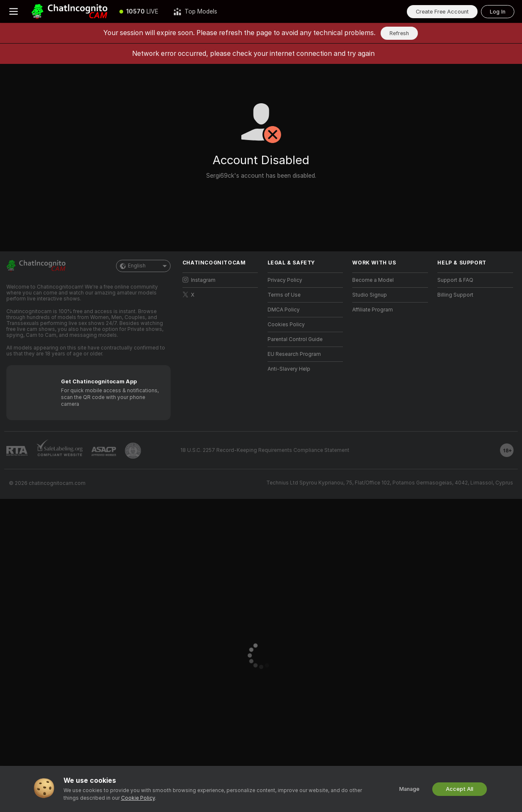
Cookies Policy (286, 325)
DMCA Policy (284, 310)
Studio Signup (370, 295)
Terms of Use (284, 295)
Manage (409, 789)
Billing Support (455, 295)
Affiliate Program (373, 310)
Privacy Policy (285, 280)
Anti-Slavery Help (289, 369)
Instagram (199, 280)
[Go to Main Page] (69, 11)
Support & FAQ (455, 280)
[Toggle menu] (14, 11)
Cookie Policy (138, 798)
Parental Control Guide (295, 339)
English (143, 266)
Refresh (399, 33)
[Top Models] (195, 11)
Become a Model (373, 280)
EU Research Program (294, 354)
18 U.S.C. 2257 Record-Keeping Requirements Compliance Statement (265, 450)
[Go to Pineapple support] (133, 451)
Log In (498, 12)
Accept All (460, 789)
